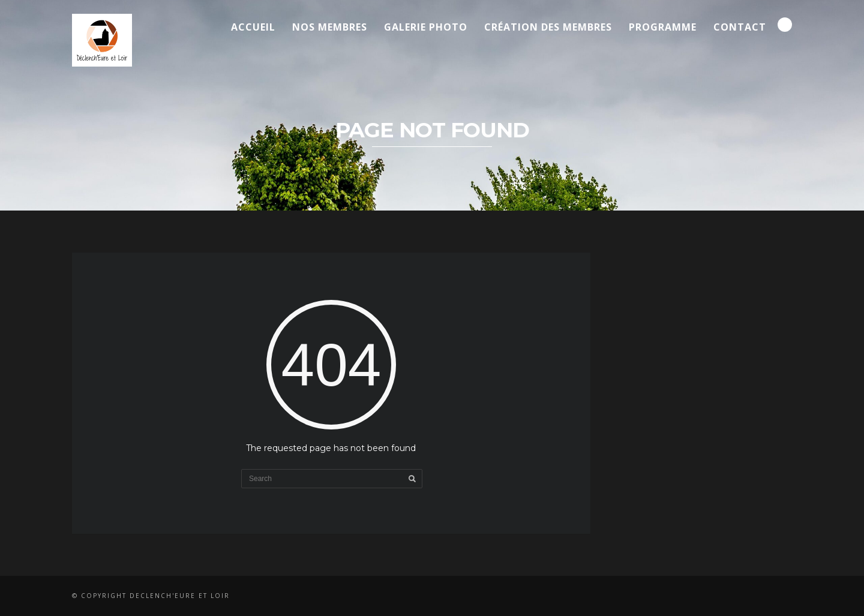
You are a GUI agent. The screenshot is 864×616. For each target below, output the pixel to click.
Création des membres (548, 27)
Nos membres (330, 27)
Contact (740, 27)
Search (785, 25)
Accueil (253, 27)
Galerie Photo (426, 27)
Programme (663, 27)
